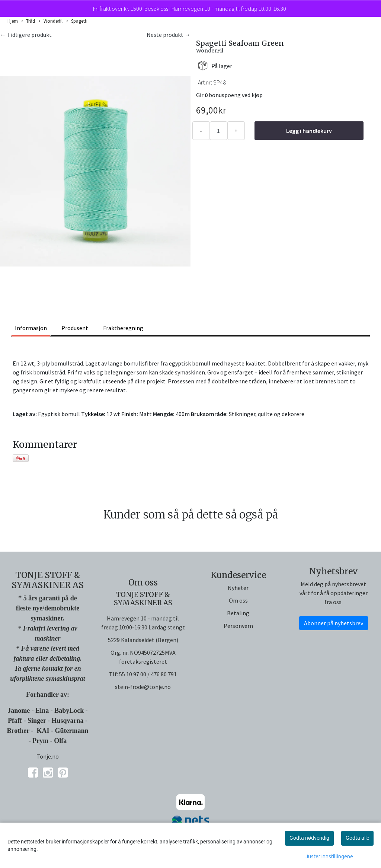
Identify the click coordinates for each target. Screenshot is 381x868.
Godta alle (357, 838)
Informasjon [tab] (31, 328)
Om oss (238, 600)
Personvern (238, 626)
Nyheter (238, 588)
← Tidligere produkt (26, 35)
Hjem (13, 21)
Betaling (238, 613)
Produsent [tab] (75, 328)
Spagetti (77, 21)
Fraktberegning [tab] (123, 328)
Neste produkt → (169, 35)
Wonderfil (51, 21)
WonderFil (210, 51)
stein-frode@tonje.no (143, 687)
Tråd (28, 21)
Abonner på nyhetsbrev (334, 623)
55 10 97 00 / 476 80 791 (148, 674)
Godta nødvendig (309, 838)
